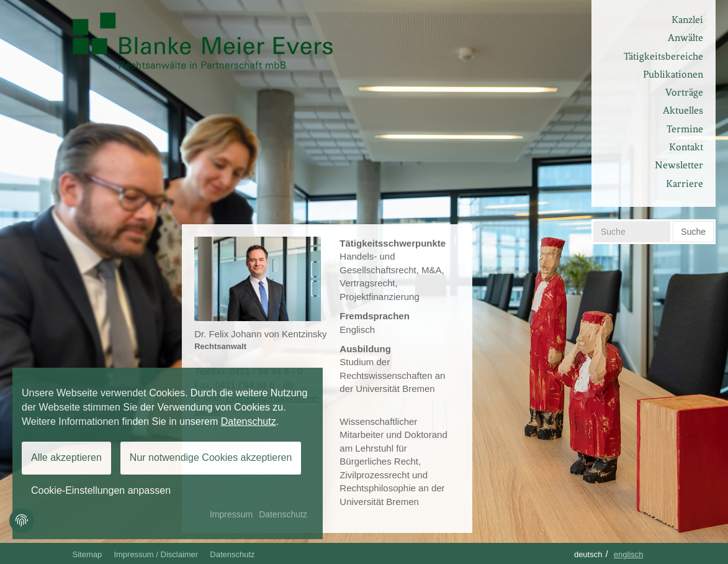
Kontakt (686, 147)
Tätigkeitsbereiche (663, 56)
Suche (693, 232)
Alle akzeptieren (66, 457)
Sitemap (88, 554)
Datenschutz (232, 554)
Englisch (629, 554)
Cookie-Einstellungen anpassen (101, 490)
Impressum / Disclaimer (156, 554)
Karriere (685, 184)
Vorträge (684, 92)
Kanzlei (687, 20)
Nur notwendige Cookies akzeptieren (211, 457)
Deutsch (588, 554)
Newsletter (679, 165)
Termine (685, 129)
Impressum (231, 514)
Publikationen (673, 74)
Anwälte (685, 38)
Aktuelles (683, 110)
